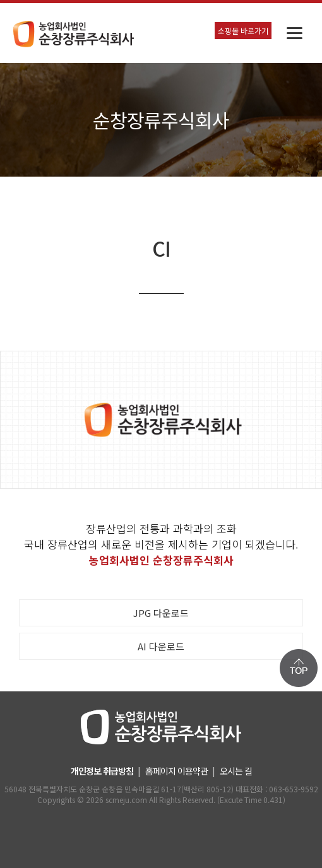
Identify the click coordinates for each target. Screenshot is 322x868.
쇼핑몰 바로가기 (243, 31)
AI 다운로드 (161, 646)
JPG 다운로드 (161, 613)
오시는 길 (236, 771)
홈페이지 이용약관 (176, 771)
